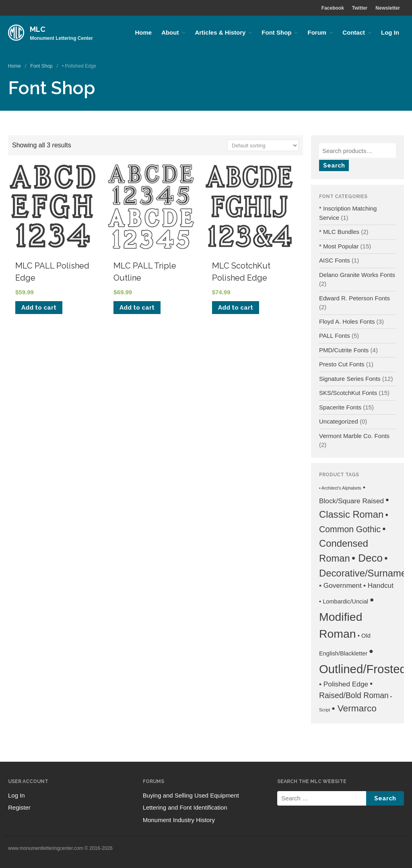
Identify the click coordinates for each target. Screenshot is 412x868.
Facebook (333, 8)
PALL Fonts (335, 336)
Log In (390, 32)
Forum (317, 32)
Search (334, 165)
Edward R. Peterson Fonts (354, 298)
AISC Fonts (335, 260)
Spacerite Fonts (340, 407)
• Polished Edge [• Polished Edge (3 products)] (344, 684)
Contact (354, 32)
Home (143, 32)
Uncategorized (339, 421)
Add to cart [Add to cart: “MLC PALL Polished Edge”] (39, 308)
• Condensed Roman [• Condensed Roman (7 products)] (352, 544)
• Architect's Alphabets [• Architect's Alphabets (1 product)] (340, 488)
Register (19, 807)
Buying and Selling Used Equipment (191, 795)
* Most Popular (339, 246)
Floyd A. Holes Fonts (347, 321)
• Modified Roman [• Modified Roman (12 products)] (346, 617)
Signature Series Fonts (350, 379)
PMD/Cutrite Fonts (344, 350)
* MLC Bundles (339, 232)
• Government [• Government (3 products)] (340, 585)
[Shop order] (263, 145)
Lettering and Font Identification (185, 807)
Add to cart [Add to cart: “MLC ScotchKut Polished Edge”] (236, 308)
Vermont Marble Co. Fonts (354, 436)
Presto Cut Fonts (342, 364)
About (170, 32)
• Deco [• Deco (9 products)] (367, 558)
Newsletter (388, 8)
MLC (38, 29)
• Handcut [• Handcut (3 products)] (378, 585)
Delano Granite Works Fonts (357, 275)
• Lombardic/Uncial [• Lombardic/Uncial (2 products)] (344, 601)
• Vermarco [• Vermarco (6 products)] (354, 708)
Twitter (360, 8)
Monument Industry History (179, 820)
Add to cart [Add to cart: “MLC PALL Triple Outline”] (137, 308)
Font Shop (276, 32)
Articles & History (220, 32)
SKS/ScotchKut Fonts (348, 393)
